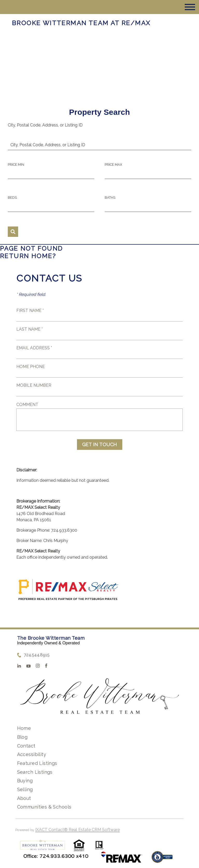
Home (24, 728)
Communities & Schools (44, 807)
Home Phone (31, 367)
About (24, 798)
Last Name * (30, 329)
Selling (25, 789)
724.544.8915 (37, 655)
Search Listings (35, 772)
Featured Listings (37, 763)
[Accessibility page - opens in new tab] (162, 860)
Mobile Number (34, 385)
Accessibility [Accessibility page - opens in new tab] (32, 754)
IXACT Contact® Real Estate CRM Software (77, 830)
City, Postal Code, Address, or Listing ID (45, 125)
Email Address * (34, 348)
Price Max (113, 165)
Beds (12, 198)
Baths (110, 198)
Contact (26, 746)
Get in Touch (100, 445)
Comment (27, 405)
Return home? (28, 256)
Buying (25, 781)
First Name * (30, 311)
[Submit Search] (13, 232)
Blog (22, 737)
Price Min (16, 165)
